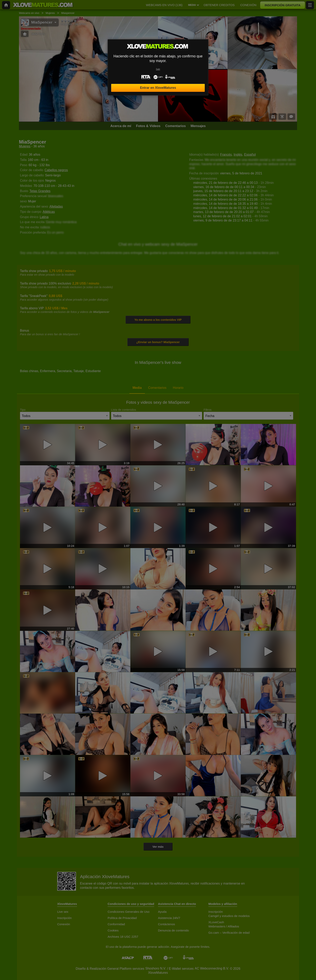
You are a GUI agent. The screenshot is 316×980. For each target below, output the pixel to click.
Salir (158, 69)
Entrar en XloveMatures (158, 88)
